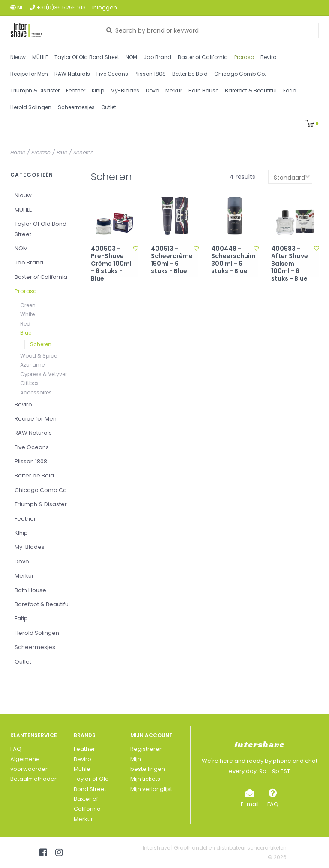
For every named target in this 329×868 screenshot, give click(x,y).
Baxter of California (203, 57)
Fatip (290, 90)
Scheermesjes (76, 107)
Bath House (203, 90)
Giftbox (29, 383)
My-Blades (125, 90)
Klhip (98, 90)
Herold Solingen (31, 107)
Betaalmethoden (34, 779)
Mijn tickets (145, 779)
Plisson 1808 (150, 74)
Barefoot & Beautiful (251, 90)
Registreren (147, 749)
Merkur (174, 90)
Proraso (244, 57)
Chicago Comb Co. (240, 74)
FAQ (16, 749)
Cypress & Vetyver (43, 374)
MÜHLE (40, 57)
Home (18, 153)
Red (25, 324)
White (27, 314)
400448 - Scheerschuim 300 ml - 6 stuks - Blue (233, 260)
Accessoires (36, 393)
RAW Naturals (72, 74)
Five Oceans (112, 74)
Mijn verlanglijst (151, 789)
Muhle (82, 769)
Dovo (152, 90)
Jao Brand (157, 57)
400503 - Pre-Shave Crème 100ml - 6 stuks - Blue (111, 264)
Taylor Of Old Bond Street (87, 57)
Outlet (109, 107)
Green (28, 305)
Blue (62, 153)
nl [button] (17, 7)
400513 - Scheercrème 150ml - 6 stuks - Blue (172, 260)
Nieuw (18, 57)
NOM (131, 57)
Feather (76, 90)
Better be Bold (190, 74)
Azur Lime (32, 365)
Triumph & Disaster (35, 90)
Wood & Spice (39, 356)
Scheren (84, 153)
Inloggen (105, 7)
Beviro (268, 57)
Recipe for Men (29, 74)
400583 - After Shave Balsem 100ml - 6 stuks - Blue (290, 264)
